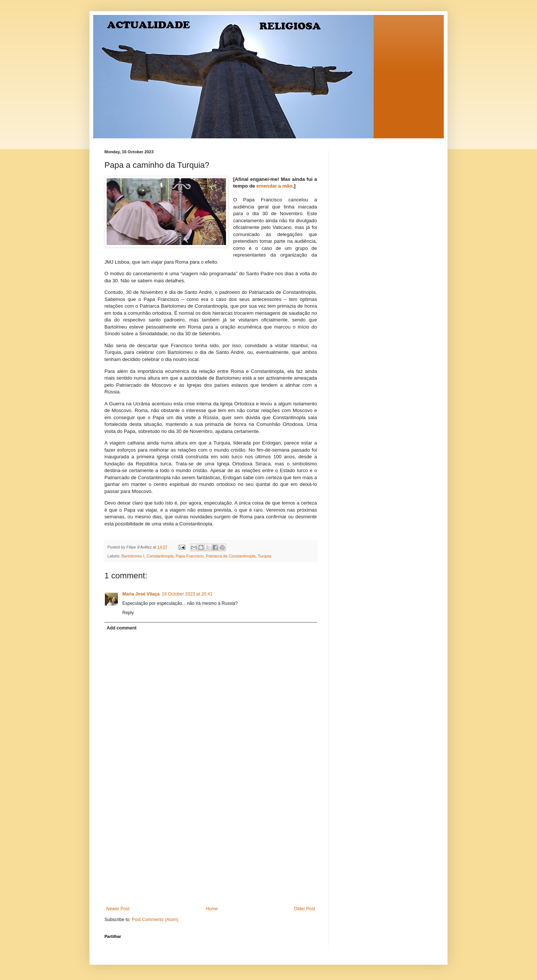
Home (212, 909)
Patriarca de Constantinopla (231, 556)
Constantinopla (160, 556)
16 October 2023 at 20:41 (187, 594)
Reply (128, 613)
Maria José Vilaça (141, 594)
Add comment (122, 628)
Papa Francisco (190, 556)
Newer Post (118, 909)
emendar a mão (274, 186)
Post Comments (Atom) (155, 920)
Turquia (264, 556)
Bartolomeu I (133, 556)
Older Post (304, 909)
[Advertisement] (211, 850)
